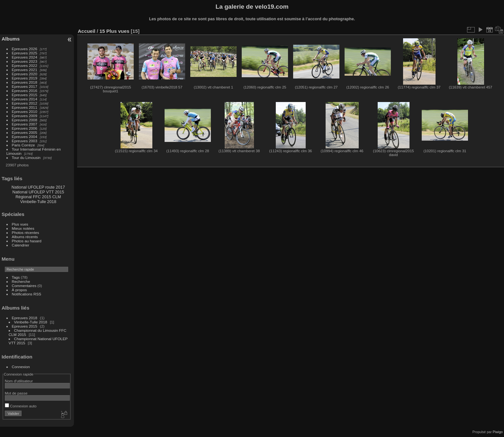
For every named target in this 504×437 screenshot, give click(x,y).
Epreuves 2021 (25, 70)
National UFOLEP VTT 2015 (38, 192)
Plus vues (20, 224)
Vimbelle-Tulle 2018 (38, 202)
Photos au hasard (27, 241)
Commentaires (24, 286)
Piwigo (498, 432)
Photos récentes (26, 232)
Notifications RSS (27, 294)
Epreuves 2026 (25, 49)
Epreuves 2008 (25, 120)
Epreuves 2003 (25, 141)
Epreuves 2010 (25, 112)
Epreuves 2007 (25, 124)
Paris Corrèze (23, 145)
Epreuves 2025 (25, 53)
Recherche (21, 281)
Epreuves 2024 (25, 57)
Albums (11, 39)
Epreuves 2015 (25, 95)
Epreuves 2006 (25, 128)
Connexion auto (21, 406)
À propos (19, 290)
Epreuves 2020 (25, 74)
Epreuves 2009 (25, 116)
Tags (16, 277)
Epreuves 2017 (25, 86)
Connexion (21, 367)
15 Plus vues (114, 31)
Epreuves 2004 (25, 137)
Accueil (87, 31)
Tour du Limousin (26, 158)
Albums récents (25, 237)
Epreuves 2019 (25, 78)
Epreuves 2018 (25, 82)
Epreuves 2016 (25, 91)
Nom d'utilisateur (19, 381)
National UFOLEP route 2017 (38, 187)
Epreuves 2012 (25, 103)
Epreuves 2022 (25, 65)
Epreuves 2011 (25, 107)
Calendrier (21, 245)
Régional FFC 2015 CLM (38, 197)
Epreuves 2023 (25, 61)
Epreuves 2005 (25, 132)
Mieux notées (23, 228)
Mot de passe (16, 393)
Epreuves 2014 (25, 99)
